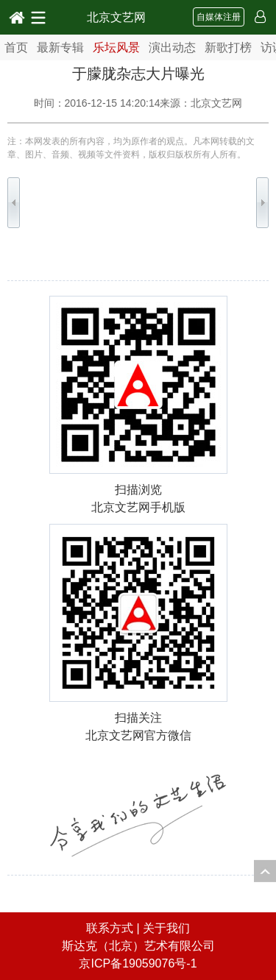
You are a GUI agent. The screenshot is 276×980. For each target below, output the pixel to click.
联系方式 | (114, 928)
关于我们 (166, 928)
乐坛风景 (116, 47)
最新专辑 (60, 47)
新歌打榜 (228, 47)
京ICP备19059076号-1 (138, 963)
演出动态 (172, 47)
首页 (16, 47)
